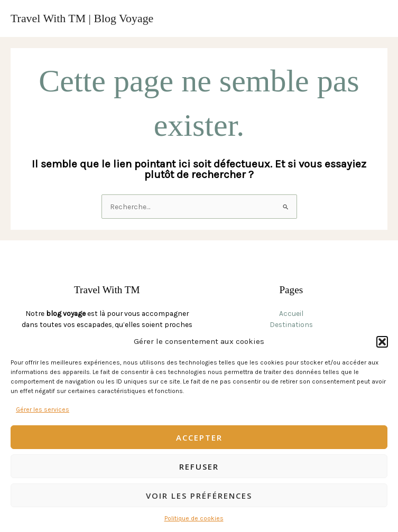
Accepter (199, 437)
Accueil (291, 313)
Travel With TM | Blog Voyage (82, 18)
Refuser (199, 466)
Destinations (291, 324)
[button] (382, 342)
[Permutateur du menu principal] (377, 19)
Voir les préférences (199, 496)
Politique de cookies (194, 518)
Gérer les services (43, 409)
